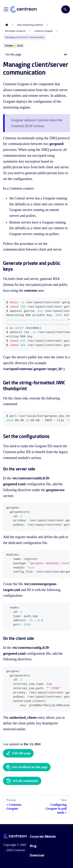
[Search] (66, 9)
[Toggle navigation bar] (6, 9)
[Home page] (7, 25)
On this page (14, 54)
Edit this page (18, 753)
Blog (33, 846)
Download (37, 855)
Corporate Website (43, 837)
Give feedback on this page (27, 767)
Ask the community (22, 781)
